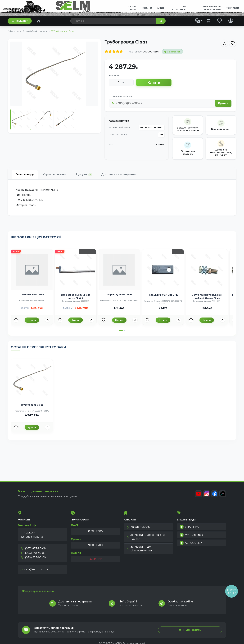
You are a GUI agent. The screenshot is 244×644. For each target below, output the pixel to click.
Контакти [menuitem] (232, 8)
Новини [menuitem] (147, 8)
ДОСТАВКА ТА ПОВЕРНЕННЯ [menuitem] (212, 8)
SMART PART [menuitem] (132, 8)
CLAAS (160, 144)
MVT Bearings (191, 536)
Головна (15, 31)
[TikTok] (223, 495)
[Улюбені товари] (19, 323)
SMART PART (191, 528)
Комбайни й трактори (36, 31)
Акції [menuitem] (161, 8)
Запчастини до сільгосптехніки (139, 550)
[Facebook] (214, 495)
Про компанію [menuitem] (179, 8)
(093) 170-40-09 (33, 554)
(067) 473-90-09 (33, 550)
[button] (121, 334)
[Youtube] (198, 495)
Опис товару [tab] (25, 174)
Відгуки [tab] (84, 175)
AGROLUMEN (191, 544)
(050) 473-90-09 (33, 559)
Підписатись (190, 630)
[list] (199, 21)
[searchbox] (113, 21)
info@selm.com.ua (34, 571)
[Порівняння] (38, 21)
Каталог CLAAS (138, 528)
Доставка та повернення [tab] (119, 174)
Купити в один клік (120, 96)
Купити (154, 82)
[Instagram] (206, 495)
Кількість (114, 76)
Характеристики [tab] (55, 174)
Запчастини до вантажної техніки (146, 538)
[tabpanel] (122, 197)
